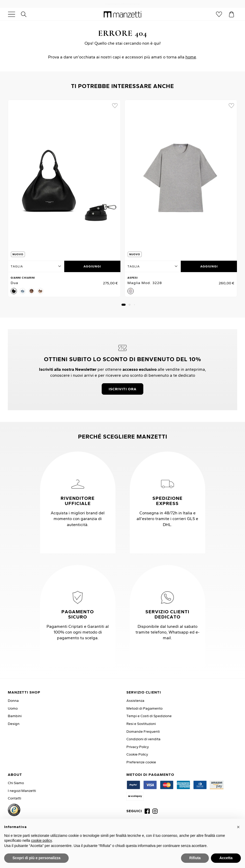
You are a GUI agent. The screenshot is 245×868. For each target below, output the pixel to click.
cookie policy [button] (42, 840)
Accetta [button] (226, 858)
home (191, 57)
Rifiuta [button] (195, 858)
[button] (124, 305)
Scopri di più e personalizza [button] (36, 858)
